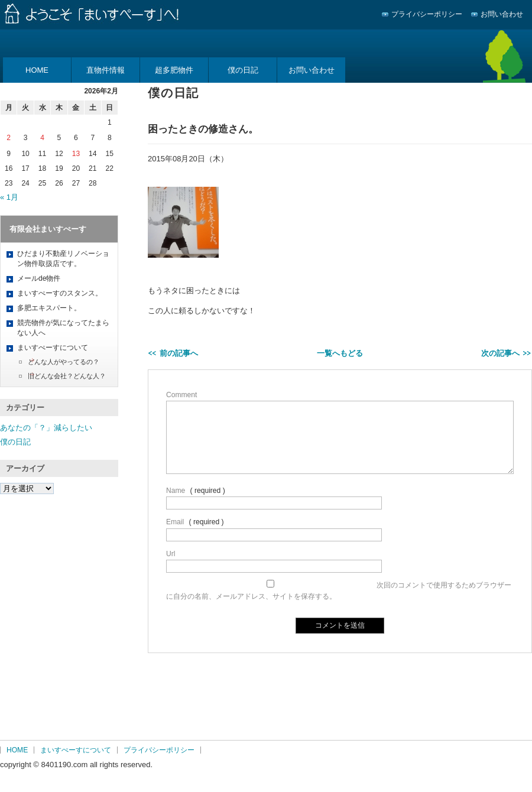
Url (171, 554)
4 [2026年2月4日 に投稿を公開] (42, 138)
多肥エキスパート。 (49, 308)
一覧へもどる (340, 353)
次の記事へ (500, 353)
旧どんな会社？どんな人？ (67, 376)
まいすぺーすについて (53, 348)
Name (176, 491)
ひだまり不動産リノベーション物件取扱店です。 (63, 259)
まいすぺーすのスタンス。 (60, 293)
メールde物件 (39, 278)
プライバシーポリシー (427, 14)
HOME (37, 70)
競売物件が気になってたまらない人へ (63, 328)
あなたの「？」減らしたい (46, 428)
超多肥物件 (174, 70)
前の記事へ (179, 353)
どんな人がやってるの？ (64, 362)
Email (175, 522)
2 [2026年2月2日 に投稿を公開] (9, 138)
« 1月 (9, 197)
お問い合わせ (502, 14)
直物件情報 (106, 70)
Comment (181, 395)
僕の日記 (243, 70)
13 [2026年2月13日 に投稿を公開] (76, 154)
